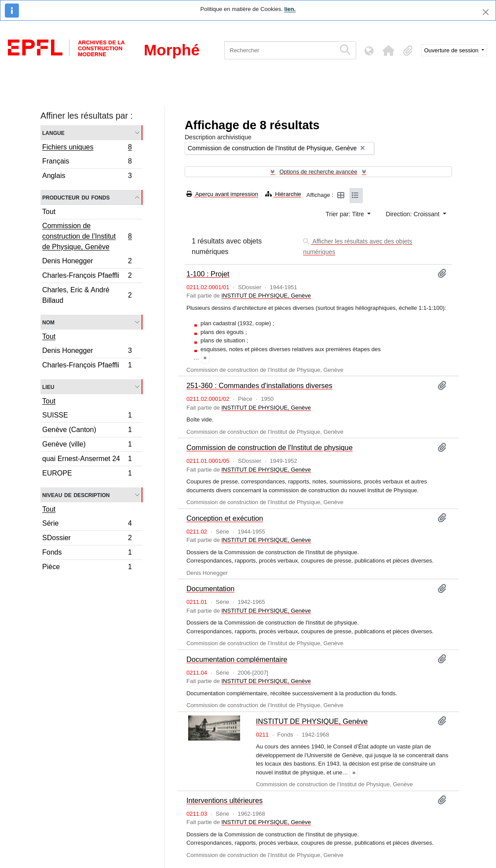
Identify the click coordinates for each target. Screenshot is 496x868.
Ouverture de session (452, 50)
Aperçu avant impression (222, 194)
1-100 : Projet (208, 274)
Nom (48, 322)
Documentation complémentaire (237, 659)
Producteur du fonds (76, 197)
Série (87, 525)
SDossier (87, 539)
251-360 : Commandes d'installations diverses (259, 385)
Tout (49, 212)
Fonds (87, 554)
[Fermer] (486, 12)
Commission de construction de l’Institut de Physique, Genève (87, 236)
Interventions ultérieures (224, 800)
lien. (290, 9)
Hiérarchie (283, 194)
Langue (53, 133)
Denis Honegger (87, 262)
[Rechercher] (280, 50)
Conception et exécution (225, 518)
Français (87, 162)
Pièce (87, 568)
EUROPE (87, 474)
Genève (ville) (87, 445)
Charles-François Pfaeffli (87, 277)
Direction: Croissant (413, 214)
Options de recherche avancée (318, 172)
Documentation (210, 588)
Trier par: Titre (346, 214)
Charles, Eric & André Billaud (87, 295)
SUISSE (87, 416)
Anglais (87, 177)
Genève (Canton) (87, 431)
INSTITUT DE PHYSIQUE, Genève (266, 296)
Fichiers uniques (87, 148)
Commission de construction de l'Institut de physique (270, 447)
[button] (389, 51)
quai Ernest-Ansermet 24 (87, 460)
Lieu (48, 387)
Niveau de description (76, 495)
